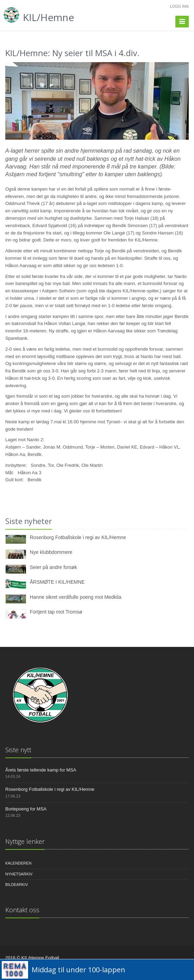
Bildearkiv (17, 885)
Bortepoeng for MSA (26, 809)
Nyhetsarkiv (19, 874)
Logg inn (179, 6)
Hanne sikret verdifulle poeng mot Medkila (76, 597)
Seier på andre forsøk (53, 567)
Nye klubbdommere (51, 552)
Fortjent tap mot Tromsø (56, 612)
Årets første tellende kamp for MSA (41, 770)
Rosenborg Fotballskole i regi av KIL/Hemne (78, 537)
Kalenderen (18, 863)
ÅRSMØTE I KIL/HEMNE (57, 582)
